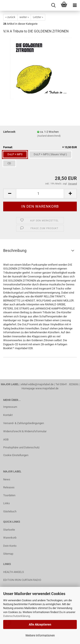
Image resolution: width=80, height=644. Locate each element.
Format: (40, 147)
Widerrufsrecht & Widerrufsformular (25, 431)
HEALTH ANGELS (14, 572)
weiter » (24, 17)
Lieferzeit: (9, 132)
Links (7, 503)
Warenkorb (10, 538)
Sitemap (8, 554)
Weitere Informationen (40, 635)
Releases (9, 487)
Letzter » (38, 17)
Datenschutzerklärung (17, 616)
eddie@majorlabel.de (41, 384)
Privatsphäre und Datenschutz (21, 447)
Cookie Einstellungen (16, 455)
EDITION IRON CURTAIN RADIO (22, 580)
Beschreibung (15, 250)
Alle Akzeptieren (40, 624)
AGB (6, 439)
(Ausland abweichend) (49, 136)
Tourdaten (9, 495)
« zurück (10, 17)
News (7, 479)
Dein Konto (10, 546)
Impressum (10, 407)
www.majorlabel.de (47, 388)
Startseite (9, 530)
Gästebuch (10, 511)
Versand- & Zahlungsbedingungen (24, 423)
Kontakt (8, 415)
